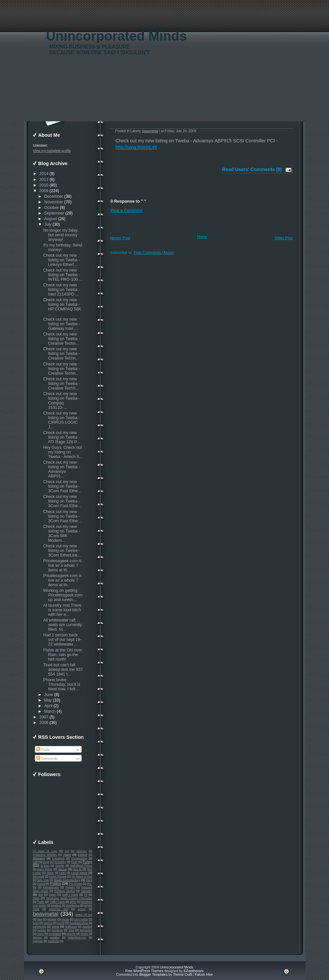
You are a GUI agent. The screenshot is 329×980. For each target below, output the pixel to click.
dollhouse (71, 927)
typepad (38, 941)
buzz (36, 923)
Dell (35, 862)
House (62, 869)
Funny (87, 862)
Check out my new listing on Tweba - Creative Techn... (62, 339)
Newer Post (120, 238)
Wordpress (73, 906)
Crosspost (58, 858)
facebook (57, 930)
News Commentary (67, 880)
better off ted (84, 915)
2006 (44, 723)
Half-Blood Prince (81, 866)
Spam (52, 895)
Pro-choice (76, 884)
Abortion (81, 851)
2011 (44, 180)
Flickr (74, 862)
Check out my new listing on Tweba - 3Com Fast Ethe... (62, 486)
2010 (44, 185)
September (54, 213)
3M (67, 851)
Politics (55, 884)
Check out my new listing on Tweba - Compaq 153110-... (62, 401)
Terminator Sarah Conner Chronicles (69, 898)
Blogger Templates (153, 975)
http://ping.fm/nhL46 (136, 147)
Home (202, 236)
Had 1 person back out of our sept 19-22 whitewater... (62, 640)
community (39, 927)
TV (86, 895)
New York (43, 880)
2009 (44, 191)
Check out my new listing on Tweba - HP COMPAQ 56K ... (62, 307)
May (48, 700)
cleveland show (79, 923)
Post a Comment (127, 210)
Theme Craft (183, 975)
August (51, 219)
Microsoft (38, 877)
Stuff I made (70, 895)
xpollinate (53, 941)
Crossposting (79, 858)
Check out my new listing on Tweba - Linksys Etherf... (62, 260)
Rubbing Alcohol (64, 891)
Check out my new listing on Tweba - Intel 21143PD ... (62, 290)
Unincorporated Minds (116, 36)
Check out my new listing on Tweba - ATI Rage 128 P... (62, 437)
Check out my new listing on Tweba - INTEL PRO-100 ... (63, 275)
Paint (89, 880)
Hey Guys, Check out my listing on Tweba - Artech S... (63, 452)
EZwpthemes (194, 971)
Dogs (46, 862)
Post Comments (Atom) (153, 252)
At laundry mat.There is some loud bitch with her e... (62, 610)
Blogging (39, 858)
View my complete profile (52, 151)
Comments (47, 759)
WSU (73, 902)
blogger (52, 919)
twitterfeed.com (77, 937)
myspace (55, 934)
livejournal (86, 930)
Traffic (41, 902)
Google (60, 866)
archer (82, 909)
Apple (67, 855)
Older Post (284, 238)
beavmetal (46, 914)
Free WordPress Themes (144, 971)
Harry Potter (45, 869)
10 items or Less (45, 851)
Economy (60, 862)
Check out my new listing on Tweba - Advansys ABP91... (62, 469)
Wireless (56, 906)
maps (40, 934)
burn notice (81, 919)
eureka (42, 930)
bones (65, 919)
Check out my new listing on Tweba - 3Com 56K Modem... (62, 533)
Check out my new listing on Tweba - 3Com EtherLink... (62, 551)
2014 (44, 174)
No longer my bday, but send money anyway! (61, 235)
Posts (43, 750)
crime (55, 927)
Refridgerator (51, 887)
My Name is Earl (82, 877)
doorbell (87, 927)
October (51, 208)
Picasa (41, 884)
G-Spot (45, 866)
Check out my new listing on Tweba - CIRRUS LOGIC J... (62, 420)
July (48, 224)
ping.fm (71, 934)
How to (77, 869)
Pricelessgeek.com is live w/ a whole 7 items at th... (62, 565)
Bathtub (83, 855)
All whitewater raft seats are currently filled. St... (63, 625)
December (54, 196)
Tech (36, 898)
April (48, 706)
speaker (55, 937)
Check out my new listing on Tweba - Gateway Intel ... (62, 324)
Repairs (70, 887)
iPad (71, 930)
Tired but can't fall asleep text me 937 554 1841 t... (63, 670)
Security (87, 891)
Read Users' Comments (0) (252, 169)
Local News (79, 873)
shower (37, 937)
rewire (84, 934)
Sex (40, 895)
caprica (48, 923)
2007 (44, 717)
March (50, 711)
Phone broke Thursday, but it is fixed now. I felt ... (62, 684)
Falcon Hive (204, 975)
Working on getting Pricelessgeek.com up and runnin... (63, 595)
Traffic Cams (57, 902)
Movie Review (58, 877)
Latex (63, 873)
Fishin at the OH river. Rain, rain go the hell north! (63, 655)
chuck (61, 923)
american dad (59, 909)
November (54, 202)
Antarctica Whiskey (45, 855)
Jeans (50, 873)
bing (40, 919)
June (49, 695)
